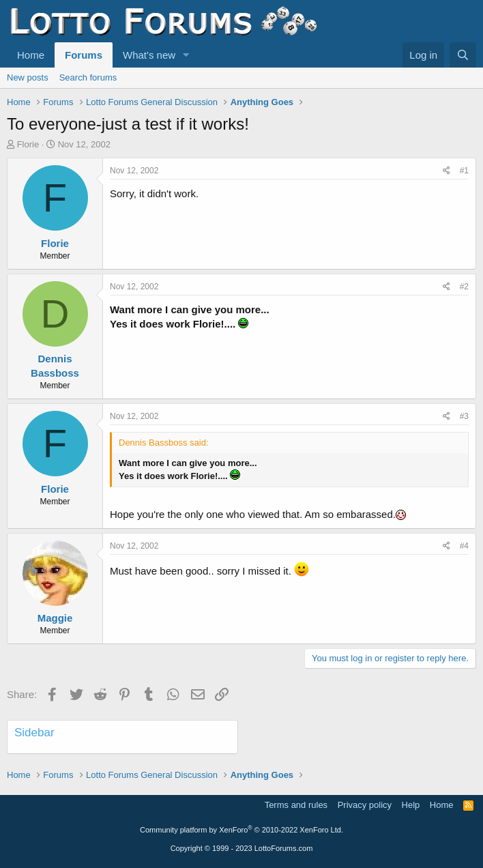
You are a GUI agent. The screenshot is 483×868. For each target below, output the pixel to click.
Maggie (55, 618)
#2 (464, 287)
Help (411, 805)
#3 (464, 416)
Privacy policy (365, 805)
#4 (464, 546)
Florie (28, 144)
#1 (464, 171)
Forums (84, 55)
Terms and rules (296, 805)
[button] (186, 55)
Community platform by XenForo (241, 830)
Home (31, 55)
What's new (149, 55)
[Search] (463, 55)
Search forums (88, 77)
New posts (28, 77)
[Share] (447, 171)
